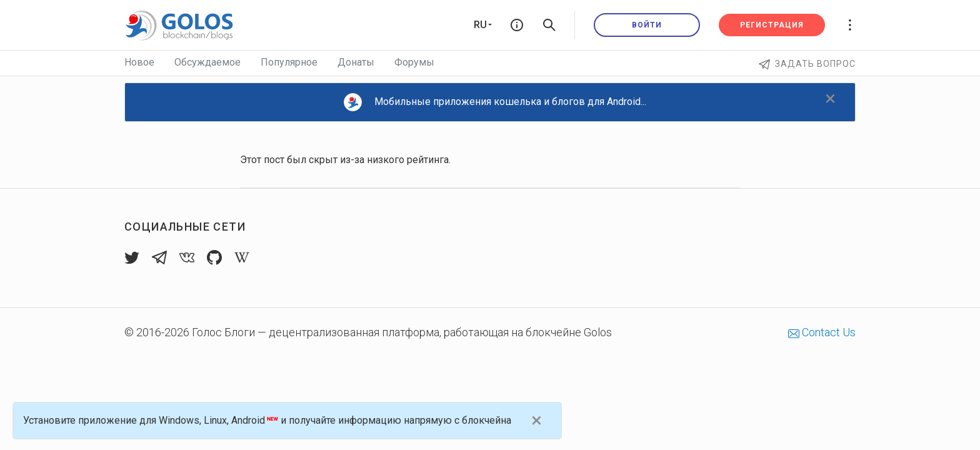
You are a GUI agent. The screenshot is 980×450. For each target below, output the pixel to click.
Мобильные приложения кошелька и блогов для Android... (495, 102)
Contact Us (822, 332)
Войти (647, 25)
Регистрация (772, 25)
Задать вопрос (807, 64)
